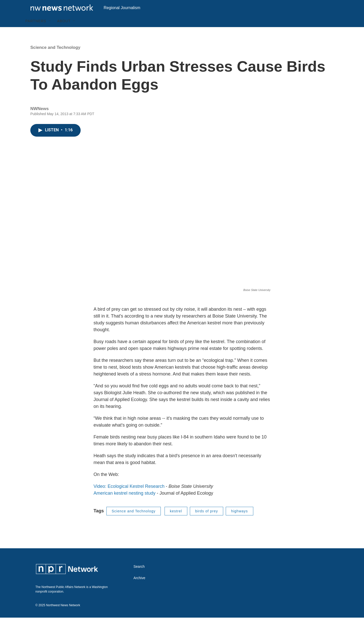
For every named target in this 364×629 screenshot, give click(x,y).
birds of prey (207, 522)
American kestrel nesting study (124, 505)
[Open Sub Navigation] (50, 32)
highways (239, 522)
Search (139, 578)
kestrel (176, 522)
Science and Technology (55, 59)
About (64, 32)
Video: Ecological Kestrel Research (129, 498)
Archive (139, 589)
